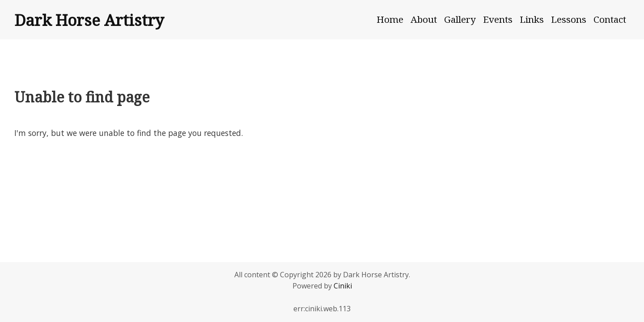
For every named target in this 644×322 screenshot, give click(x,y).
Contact (610, 19)
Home (390, 19)
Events (498, 19)
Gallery (460, 19)
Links (532, 19)
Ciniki (343, 286)
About (424, 19)
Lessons (569, 19)
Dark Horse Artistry (89, 20)
